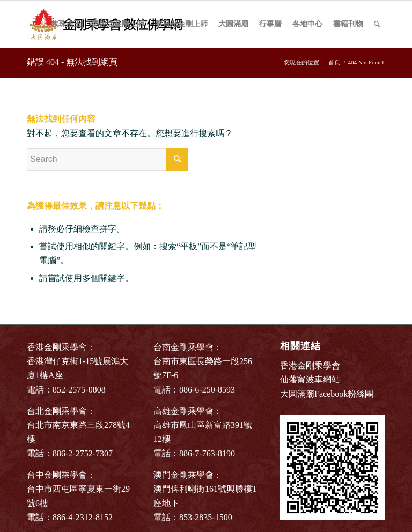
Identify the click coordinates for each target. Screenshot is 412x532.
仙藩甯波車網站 (310, 379)
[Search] (377, 24)
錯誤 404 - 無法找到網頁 (72, 62)
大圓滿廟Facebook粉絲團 (327, 394)
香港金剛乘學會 (310, 365)
